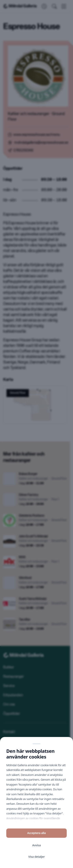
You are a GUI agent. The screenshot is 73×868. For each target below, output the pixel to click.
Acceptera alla (36, 833)
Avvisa (36, 845)
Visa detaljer (36, 857)
